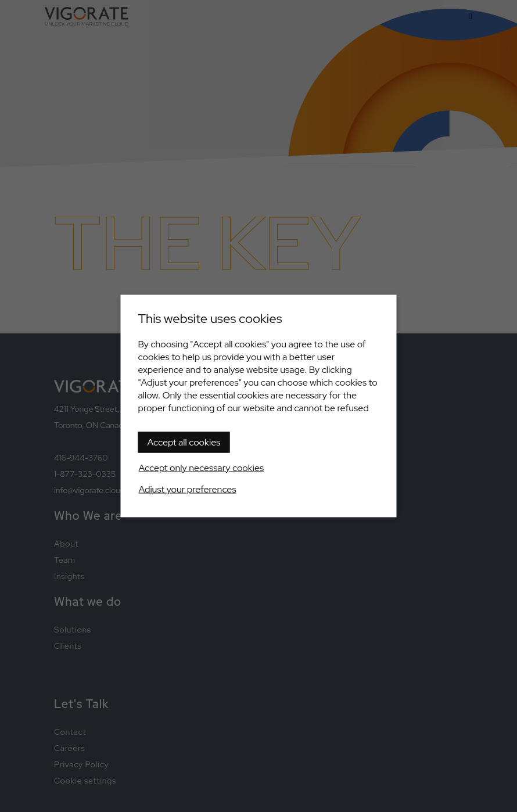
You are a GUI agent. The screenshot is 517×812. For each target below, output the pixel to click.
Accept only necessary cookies (202, 468)
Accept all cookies (184, 442)
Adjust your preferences (188, 489)
